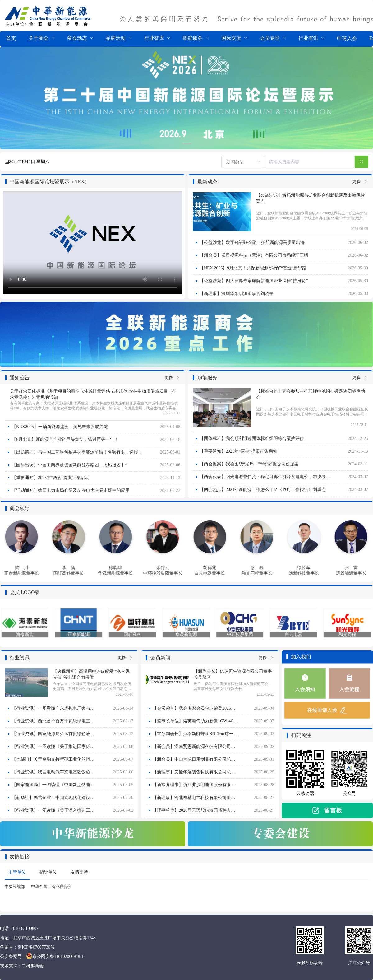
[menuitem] (11, 39)
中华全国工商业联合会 (51, 887)
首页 (11, 38)
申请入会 (347, 38)
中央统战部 (15, 887)
